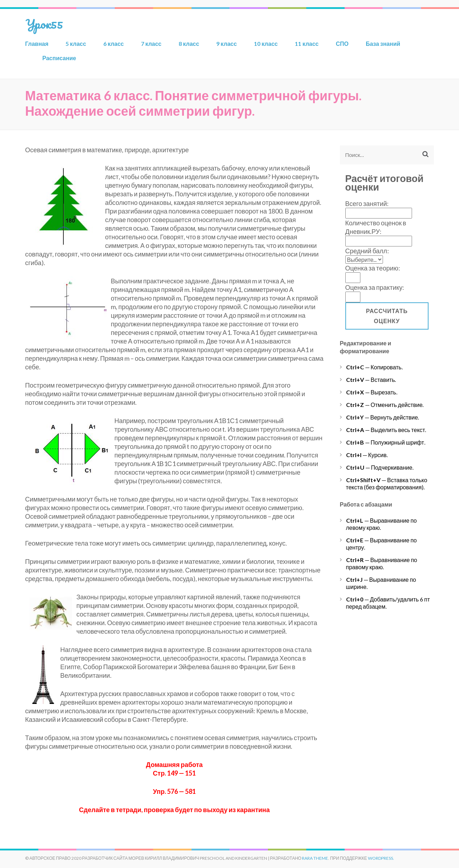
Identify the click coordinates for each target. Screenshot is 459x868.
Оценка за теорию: (373, 268)
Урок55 (44, 24)
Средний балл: (367, 251)
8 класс (189, 44)
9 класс (226, 44)
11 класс (307, 44)
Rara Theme (315, 858)
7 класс (151, 44)
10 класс (266, 44)
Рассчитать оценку (387, 316)
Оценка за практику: (375, 287)
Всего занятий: (367, 203)
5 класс (76, 44)
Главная (37, 44)
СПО (342, 44)
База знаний (383, 44)
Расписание (59, 58)
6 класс (113, 44)
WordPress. (381, 858)
